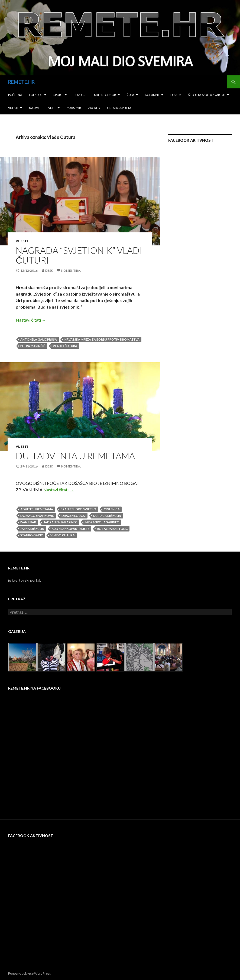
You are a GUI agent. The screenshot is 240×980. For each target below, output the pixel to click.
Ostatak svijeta (119, 108)
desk (49, 270)
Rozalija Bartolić (112, 529)
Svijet (51, 108)
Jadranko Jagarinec (102, 522)
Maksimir (74, 108)
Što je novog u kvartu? (207, 95)
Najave (34, 108)
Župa (130, 95)
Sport (58, 95)
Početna (15, 95)
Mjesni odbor (105, 95)
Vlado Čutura (65, 346)
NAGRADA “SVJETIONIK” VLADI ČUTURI (79, 255)
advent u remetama (37, 509)
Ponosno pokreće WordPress (30, 973)
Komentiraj (71, 270)
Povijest (80, 95)
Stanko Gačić (32, 535)
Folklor (36, 95)
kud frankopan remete (71, 529)
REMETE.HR (21, 82)
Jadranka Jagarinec (60, 522)
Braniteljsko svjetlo (78, 509)
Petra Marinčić (33, 346)
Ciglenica (112, 509)
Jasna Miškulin (32, 529)
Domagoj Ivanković (37, 516)
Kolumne (152, 95)
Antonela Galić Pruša (39, 339)
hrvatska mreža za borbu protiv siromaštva (102, 339)
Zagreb (94, 108)
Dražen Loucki (74, 516)
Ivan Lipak (28, 522)
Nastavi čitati (31, 320)
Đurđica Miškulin (107, 516)
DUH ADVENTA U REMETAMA (75, 456)
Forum (176, 95)
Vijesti (13, 108)
